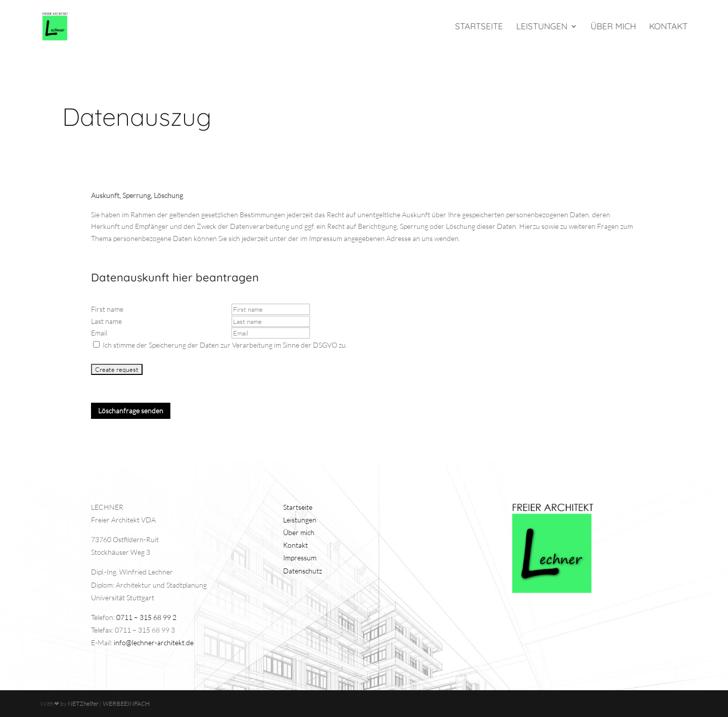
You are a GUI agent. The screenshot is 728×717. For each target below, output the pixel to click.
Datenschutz (303, 571)
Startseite (479, 27)
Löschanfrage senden (131, 411)
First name (107, 309)
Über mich (613, 27)
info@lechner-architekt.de (154, 642)
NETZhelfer (83, 704)
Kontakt (668, 27)
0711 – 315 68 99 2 (146, 617)
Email (99, 333)
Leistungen (542, 27)
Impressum (300, 558)
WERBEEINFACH (126, 704)
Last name (106, 321)
